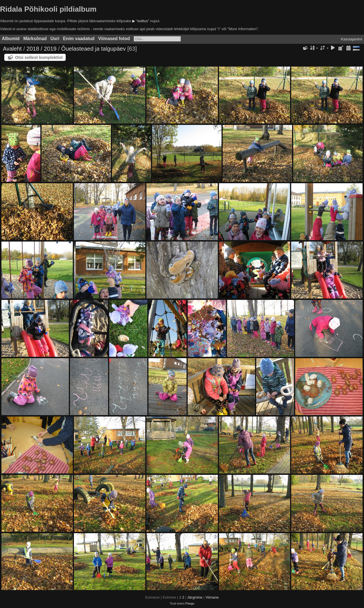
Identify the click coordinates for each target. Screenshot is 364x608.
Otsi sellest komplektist (39, 57)
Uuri (55, 39)
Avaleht (12, 49)
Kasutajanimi (351, 39)
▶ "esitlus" (141, 21)
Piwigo (190, 603)
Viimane (212, 597)
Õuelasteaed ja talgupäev (93, 49)
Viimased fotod (114, 39)
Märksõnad (35, 39)
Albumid (11, 39)
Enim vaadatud (79, 39)
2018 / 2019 (42, 49)
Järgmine (195, 597)
